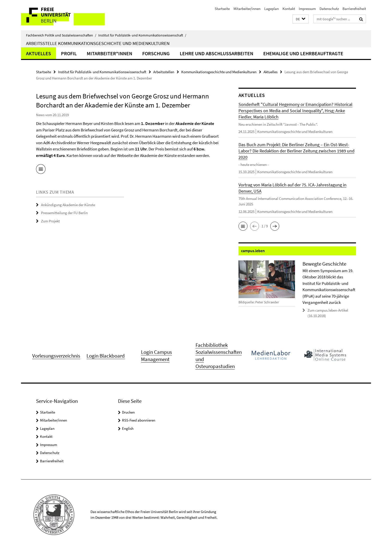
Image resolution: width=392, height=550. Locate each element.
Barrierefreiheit (354, 9)
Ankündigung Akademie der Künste (68, 205)
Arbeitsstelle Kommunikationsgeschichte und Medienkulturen (98, 43)
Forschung (156, 53)
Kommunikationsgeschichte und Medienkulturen (219, 72)
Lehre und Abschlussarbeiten (216, 53)
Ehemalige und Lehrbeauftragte (303, 53)
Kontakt (289, 9)
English (128, 428)
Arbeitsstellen (164, 72)
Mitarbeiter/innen (247, 9)
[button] (300, 19)
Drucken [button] (128, 412)
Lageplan (271, 9)
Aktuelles (38, 53)
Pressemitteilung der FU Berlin (64, 213)
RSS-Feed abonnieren (139, 420)
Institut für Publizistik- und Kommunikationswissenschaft (142, 35)
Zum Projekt (50, 221)
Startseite (222, 9)
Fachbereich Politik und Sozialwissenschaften (61, 35)
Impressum (307, 9)
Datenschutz (329, 9)
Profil (69, 53)
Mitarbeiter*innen (109, 53)
